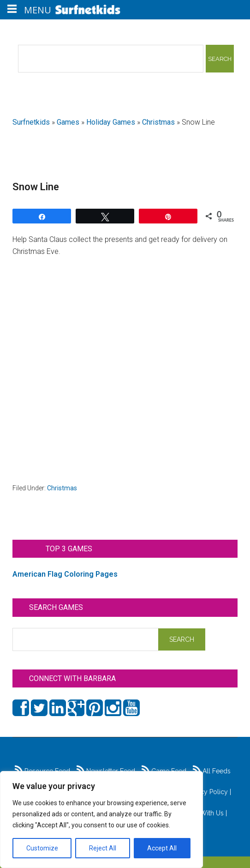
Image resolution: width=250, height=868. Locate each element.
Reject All (103, 848)
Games (68, 122)
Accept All (162, 848)
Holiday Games (111, 122)
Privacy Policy (207, 792)
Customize (42, 848)
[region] (101, 820)
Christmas (158, 122)
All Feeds (212, 771)
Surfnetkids (31, 122)
